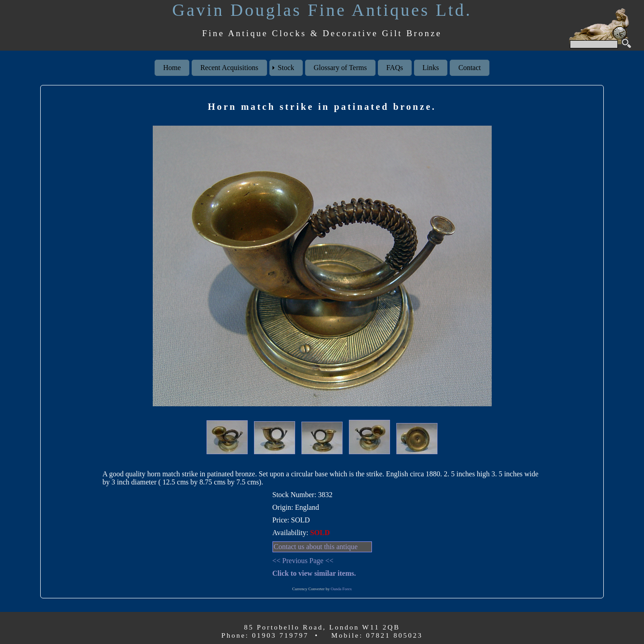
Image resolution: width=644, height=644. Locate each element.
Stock (286, 68)
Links (431, 68)
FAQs (395, 68)
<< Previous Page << (303, 561)
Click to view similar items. (314, 573)
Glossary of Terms (340, 68)
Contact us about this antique (316, 547)
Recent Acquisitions (229, 68)
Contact (470, 68)
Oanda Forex (341, 589)
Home (172, 68)
